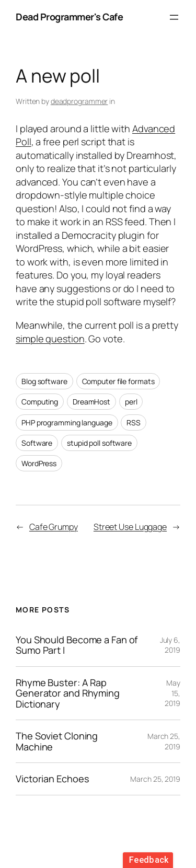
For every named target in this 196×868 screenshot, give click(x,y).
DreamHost (91, 402)
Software (37, 443)
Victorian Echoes (52, 779)
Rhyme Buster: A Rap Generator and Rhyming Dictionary (68, 693)
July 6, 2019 (170, 645)
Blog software (44, 381)
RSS (134, 423)
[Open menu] (174, 17)
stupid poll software (99, 443)
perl (131, 402)
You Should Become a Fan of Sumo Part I (77, 645)
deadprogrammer (79, 101)
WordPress (39, 463)
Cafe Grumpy (54, 527)
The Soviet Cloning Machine (57, 741)
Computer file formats (118, 381)
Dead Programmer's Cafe (69, 17)
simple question (50, 339)
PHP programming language (67, 423)
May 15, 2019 (172, 693)
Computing (40, 402)
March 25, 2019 (155, 779)
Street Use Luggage (130, 527)
